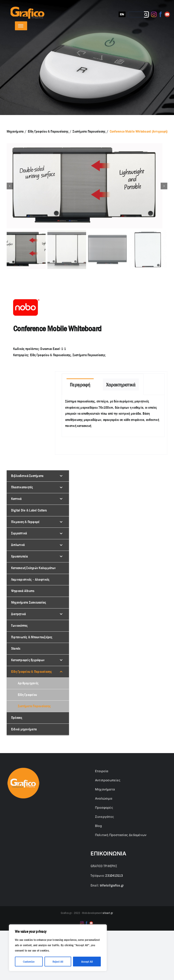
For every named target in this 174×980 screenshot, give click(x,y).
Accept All (87, 962)
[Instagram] (154, 14)
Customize (29, 962)
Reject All (58, 962)
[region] (58, 948)
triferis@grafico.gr (112, 886)
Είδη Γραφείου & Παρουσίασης (50, 355)
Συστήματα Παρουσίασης (89, 355)
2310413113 (114, 876)
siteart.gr (108, 913)
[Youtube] (167, 14)
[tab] (80, 385)
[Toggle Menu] (21, 26)
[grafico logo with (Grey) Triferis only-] (27, 8)
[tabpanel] (113, 416)
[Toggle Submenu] (61, 476)
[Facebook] (161, 14)
